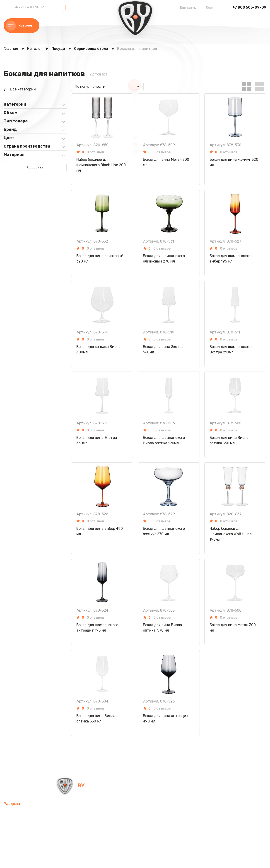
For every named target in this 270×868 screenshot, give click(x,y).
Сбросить (35, 167)
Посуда (126, 824)
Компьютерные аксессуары (133, 813)
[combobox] (107, 87)
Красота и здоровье (21, 846)
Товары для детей (153, 824)
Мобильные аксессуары (24, 813)
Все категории (20, 90)
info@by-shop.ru (141, 785)
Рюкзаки (56, 835)
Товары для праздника (24, 835)
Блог (209, 8)
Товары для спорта (66, 813)
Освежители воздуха (23, 824)
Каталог (19, 26)
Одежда (75, 835)
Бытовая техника (102, 835)
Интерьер (96, 813)
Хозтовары (183, 824)
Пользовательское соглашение (108, 859)
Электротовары (60, 824)
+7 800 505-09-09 (249, 7)
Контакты (188, 8)
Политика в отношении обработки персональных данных (41, 859)
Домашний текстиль (96, 824)
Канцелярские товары (142, 835)
